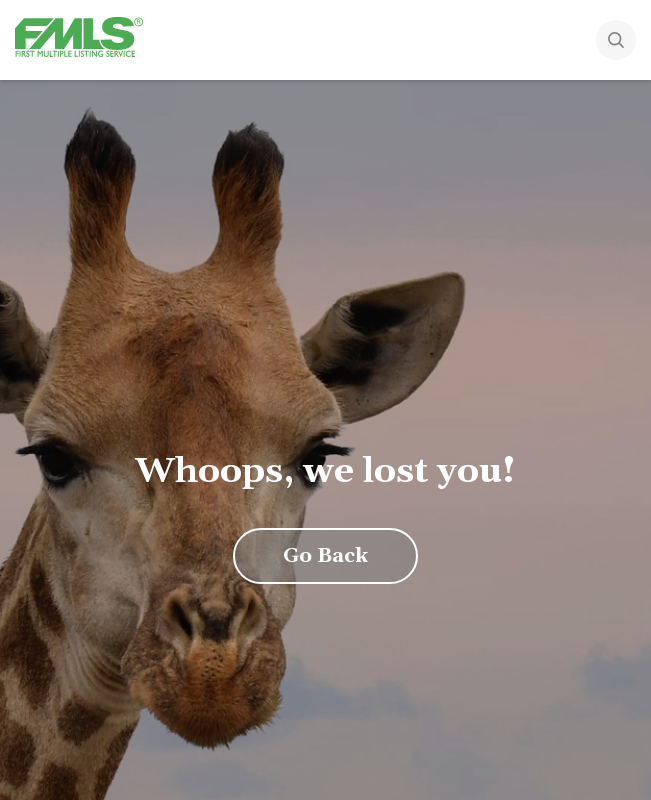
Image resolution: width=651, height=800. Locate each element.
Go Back (325, 556)
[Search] (616, 42)
